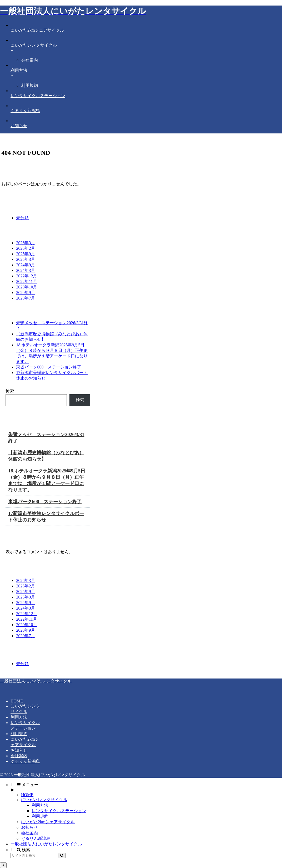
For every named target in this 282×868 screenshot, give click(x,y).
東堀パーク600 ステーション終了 (49, 367)
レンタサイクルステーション (59, 811)
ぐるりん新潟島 (25, 761)
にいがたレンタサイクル (44, 800)
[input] (34, 855)
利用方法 (19, 717)
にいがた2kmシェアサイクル (48, 822)
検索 (10, 391)
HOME (17, 701)
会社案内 (19, 756)
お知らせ (19, 750)
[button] (62, 855)
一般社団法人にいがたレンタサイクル (46, 844)
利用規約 (19, 734)
